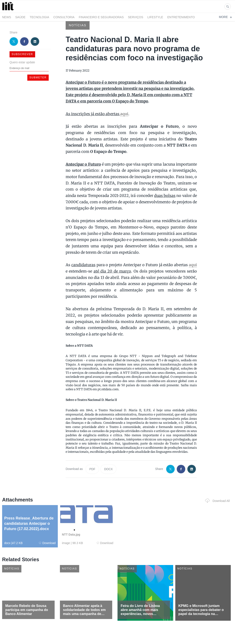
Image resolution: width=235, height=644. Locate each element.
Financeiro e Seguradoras (101, 17)
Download (47, 543)
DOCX (108, 469)
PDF (92, 469)
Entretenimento (181, 17)
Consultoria (64, 17)
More (225, 17)
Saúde (20, 17)
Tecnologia (39, 17)
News (7, 17)
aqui (124, 114)
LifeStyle (155, 17)
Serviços (135, 17)
